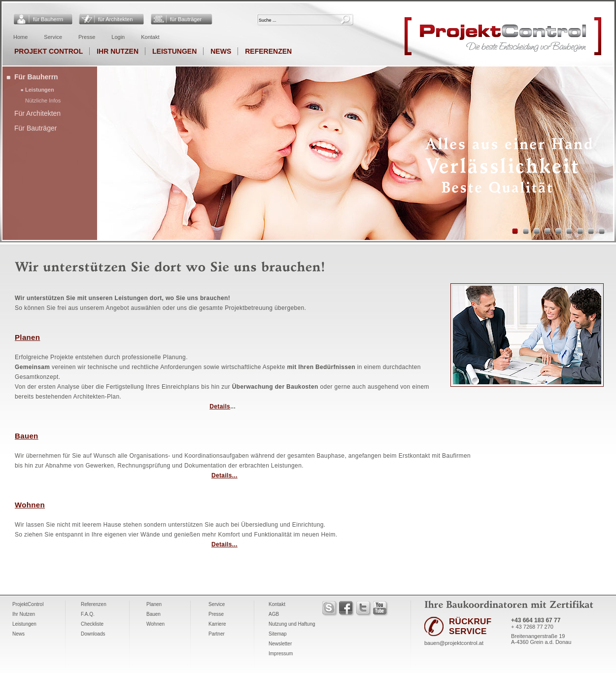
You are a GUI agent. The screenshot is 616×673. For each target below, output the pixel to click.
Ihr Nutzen (118, 51)
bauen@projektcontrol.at (454, 643)
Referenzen (268, 51)
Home (20, 37)
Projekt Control (49, 51)
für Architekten (115, 19)
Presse (87, 37)
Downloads (93, 634)
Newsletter (280, 644)
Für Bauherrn (36, 77)
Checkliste (92, 624)
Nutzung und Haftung (292, 624)
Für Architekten (37, 113)
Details (220, 406)
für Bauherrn (48, 19)
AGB (274, 614)
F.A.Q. (88, 614)
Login (118, 37)
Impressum (281, 654)
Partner (217, 634)
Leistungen (174, 51)
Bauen (27, 436)
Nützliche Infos (43, 101)
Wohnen (30, 505)
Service (53, 37)
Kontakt (150, 37)
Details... (224, 475)
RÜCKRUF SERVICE (470, 626)
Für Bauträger (35, 128)
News (221, 51)
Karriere (217, 624)
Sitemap (278, 634)
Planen (27, 337)
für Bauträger (186, 19)
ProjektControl (28, 604)
